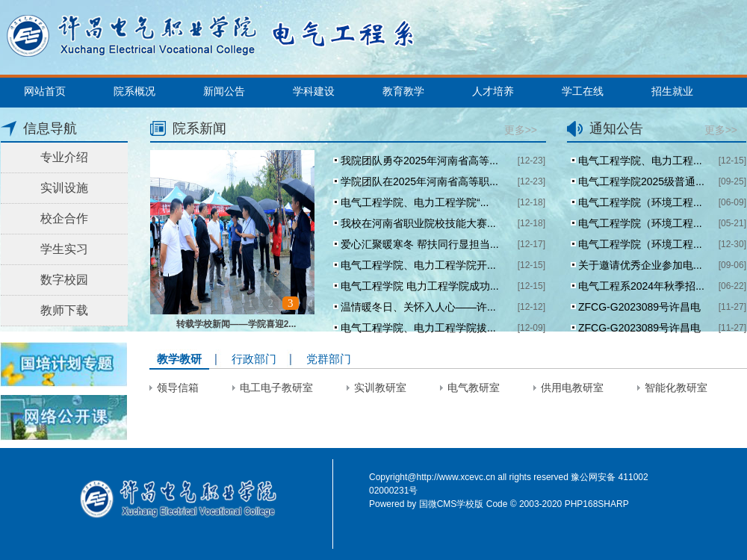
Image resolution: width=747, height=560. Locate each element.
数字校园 (64, 280)
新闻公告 (224, 91)
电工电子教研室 (276, 388)
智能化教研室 (676, 388)
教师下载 (64, 310)
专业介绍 (64, 157)
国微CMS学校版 (452, 504)
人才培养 (493, 91)
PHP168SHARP (597, 504)
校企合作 (64, 218)
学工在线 (583, 91)
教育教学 (403, 91)
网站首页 (45, 91)
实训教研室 (380, 388)
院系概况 (134, 91)
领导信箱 (178, 388)
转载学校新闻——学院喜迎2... (236, 324)
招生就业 (672, 91)
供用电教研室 (572, 388)
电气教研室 (474, 388)
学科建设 (314, 91)
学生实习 (64, 249)
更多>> (521, 130)
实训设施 (64, 188)
